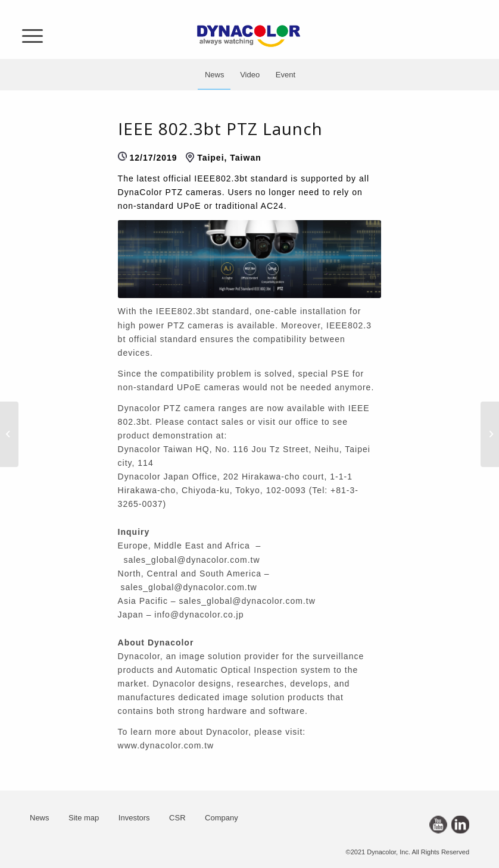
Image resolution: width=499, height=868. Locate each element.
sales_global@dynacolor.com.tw (191, 560)
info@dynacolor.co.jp (199, 615)
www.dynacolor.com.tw (166, 745)
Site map (84, 818)
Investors (134, 818)
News (40, 818)
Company (222, 818)
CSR (177, 818)
